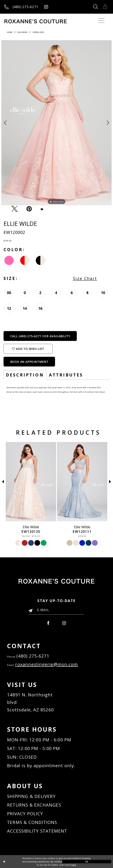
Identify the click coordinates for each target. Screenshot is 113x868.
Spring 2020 (38, 32)
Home (10, 32)
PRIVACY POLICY (25, 814)
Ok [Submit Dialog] (87, 862)
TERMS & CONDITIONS (32, 822)
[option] (56, 123)
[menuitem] (48, 622)
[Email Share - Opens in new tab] (42, 209)
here (74, 865)
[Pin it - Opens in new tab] (29, 209)
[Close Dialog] (26, 862)
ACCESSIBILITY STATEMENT (37, 831)
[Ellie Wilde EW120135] (82, 482)
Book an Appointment (29, 362)
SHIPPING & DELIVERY (31, 796)
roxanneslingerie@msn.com (46, 664)
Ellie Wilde (22, 32)
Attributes (66, 375)
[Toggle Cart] (105, 7)
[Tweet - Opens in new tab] (15, 209)
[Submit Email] (32, 612)
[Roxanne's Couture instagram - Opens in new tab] (46, 7)
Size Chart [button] (85, 278)
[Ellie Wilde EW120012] (31, 482)
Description (25, 375)
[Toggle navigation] (101, 21)
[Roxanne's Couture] (36, 21)
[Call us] (21, 7)
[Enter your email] (56, 610)
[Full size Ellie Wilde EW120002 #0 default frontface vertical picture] (56, 123)
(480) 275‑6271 (33, 656)
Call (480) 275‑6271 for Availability (40, 336)
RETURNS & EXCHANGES (34, 805)
